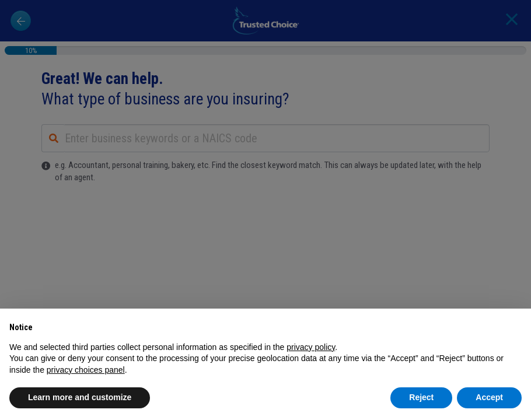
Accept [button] (489, 397)
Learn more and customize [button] (80, 397)
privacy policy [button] (311, 347)
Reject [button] (421, 397)
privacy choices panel (86, 370)
